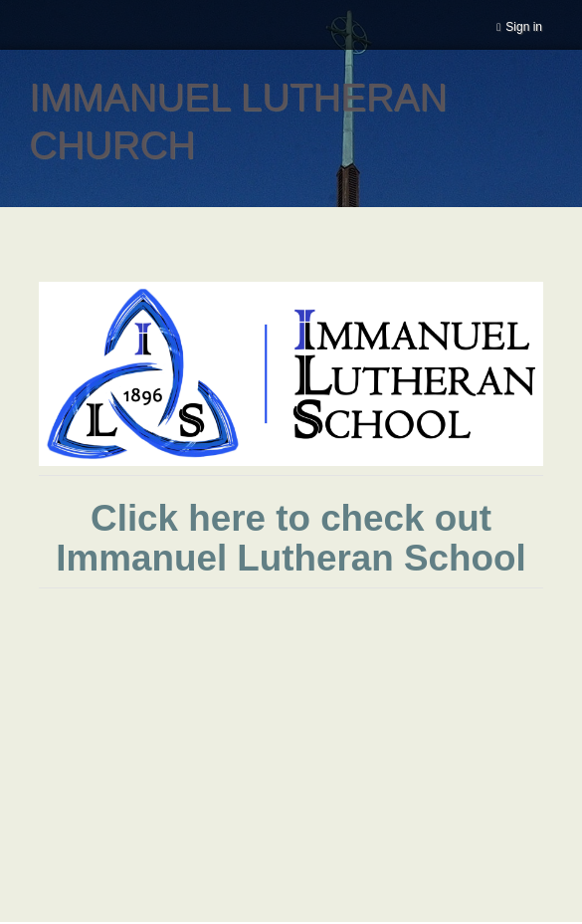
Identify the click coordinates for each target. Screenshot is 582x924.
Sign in (524, 27)
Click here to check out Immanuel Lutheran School (291, 538)
